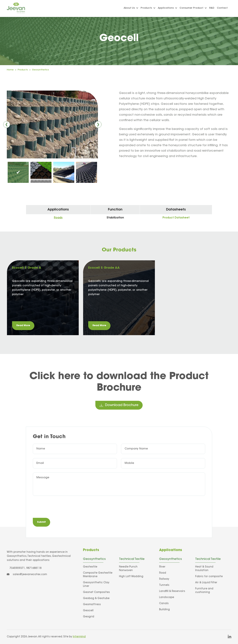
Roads (58, 218)
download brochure (119, 405)
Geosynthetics (40, 70)
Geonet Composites (96, 592)
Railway (164, 579)
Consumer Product (193, 8)
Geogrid (89, 617)
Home (10, 70)
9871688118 (34, 568)
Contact (222, 8)
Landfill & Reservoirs (172, 591)
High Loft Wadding (131, 577)
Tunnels (164, 585)
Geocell (88, 611)
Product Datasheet (176, 218)
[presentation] (59, 507)
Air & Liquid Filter (206, 583)
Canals (164, 604)
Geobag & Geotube (96, 598)
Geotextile (90, 567)
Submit (42, 522)
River (162, 567)
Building (164, 610)
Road (163, 573)
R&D (212, 8)
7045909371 (17, 568)
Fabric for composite (209, 577)
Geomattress (92, 605)
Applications (167, 8)
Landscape (167, 597)
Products (148, 8)
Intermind (79, 637)
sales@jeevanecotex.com (27, 575)
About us (131, 8)
